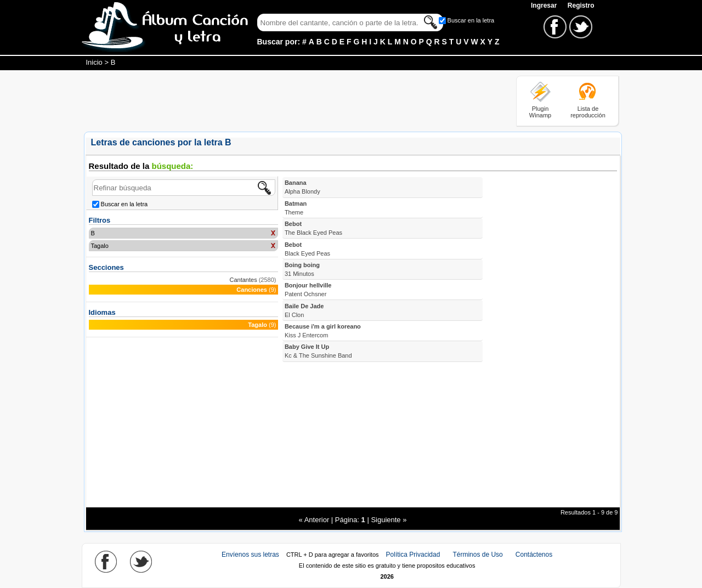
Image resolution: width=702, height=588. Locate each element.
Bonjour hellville (308, 290)
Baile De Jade (304, 310)
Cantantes (243, 280)
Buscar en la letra (471, 20)
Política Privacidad (413, 555)
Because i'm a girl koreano (323, 331)
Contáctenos (534, 555)
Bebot (313, 228)
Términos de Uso (477, 555)
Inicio (94, 62)
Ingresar (545, 5)
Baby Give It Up (318, 351)
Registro (581, 5)
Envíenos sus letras (250, 555)
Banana (302, 187)
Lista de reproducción (588, 112)
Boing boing (302, 269)
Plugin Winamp (540, 112)
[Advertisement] (284, 100)
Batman (296, 208)
